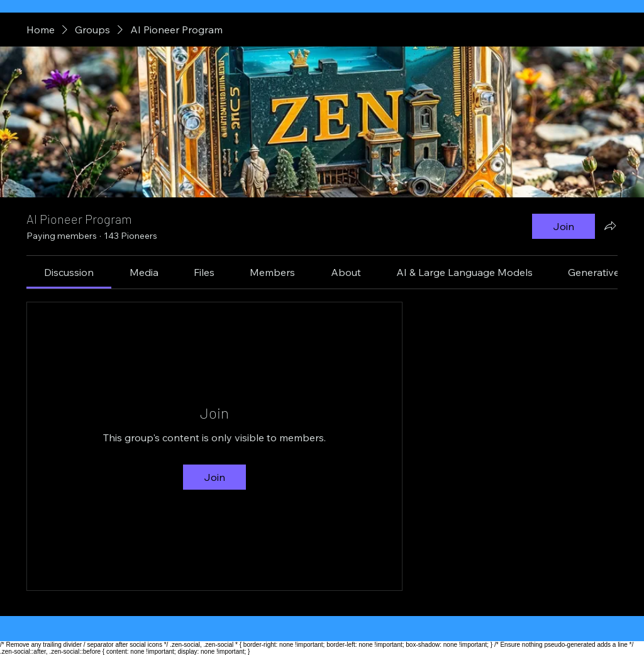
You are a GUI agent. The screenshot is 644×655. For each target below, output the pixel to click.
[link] (69, 272)
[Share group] (610, 226)
